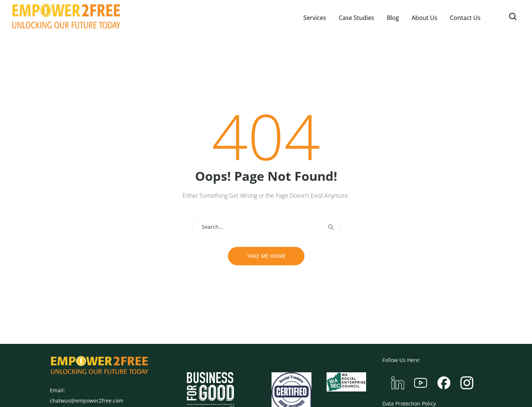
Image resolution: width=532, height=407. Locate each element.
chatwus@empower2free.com (87, 401)
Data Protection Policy (409, 403)
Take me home (266, 256)
